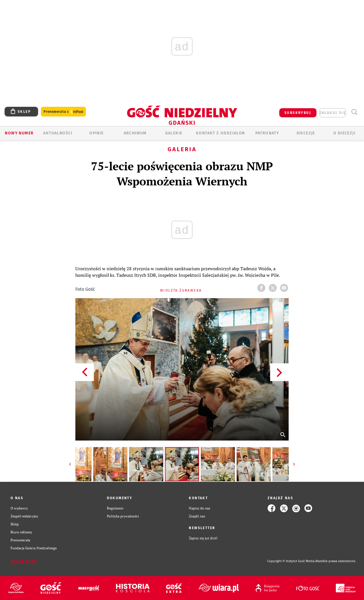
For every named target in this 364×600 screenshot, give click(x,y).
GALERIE (174, 133)
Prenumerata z (63, 112)
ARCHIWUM (135, 133)
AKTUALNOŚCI (58, 133)
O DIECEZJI (344, 133)
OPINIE (96, 133)
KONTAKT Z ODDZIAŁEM (221, 133)
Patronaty (267, 133)
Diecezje (306, 133)
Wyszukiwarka (354, 112)
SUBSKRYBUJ (298, 113)
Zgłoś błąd (24, 561)
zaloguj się (333, 113)
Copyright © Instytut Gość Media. (291, 561)
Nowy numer (19, 133)
